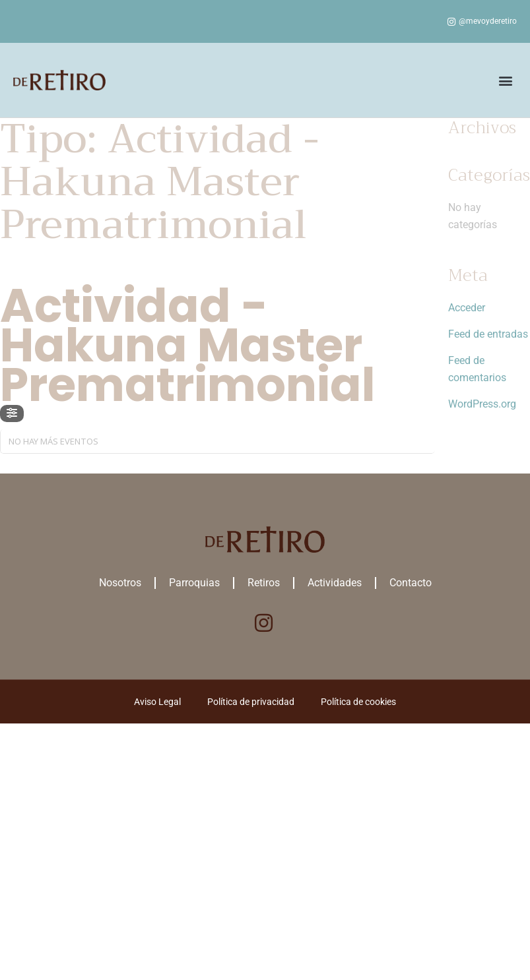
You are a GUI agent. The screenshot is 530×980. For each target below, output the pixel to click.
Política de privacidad (251, 702)
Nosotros (120, 583)
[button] (506, 80)
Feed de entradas (488, 334)
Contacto (411, 583)
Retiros (264, 583)
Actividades (335, 583)
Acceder (467, 308)
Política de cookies (358, 702)
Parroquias (194, 583)
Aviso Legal (157, 702)
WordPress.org (482, 404)
